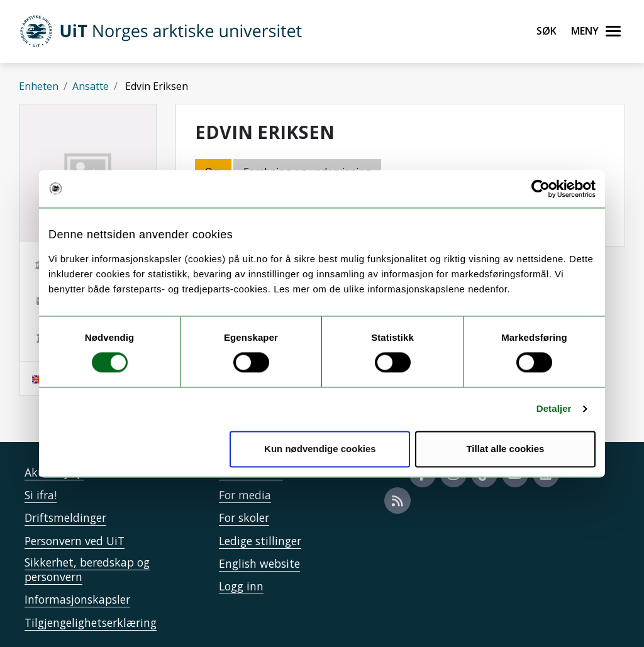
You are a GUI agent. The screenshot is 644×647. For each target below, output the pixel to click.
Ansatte (91, 86)
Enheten (39, 86)
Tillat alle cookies (505, 449)
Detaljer (554, 409)
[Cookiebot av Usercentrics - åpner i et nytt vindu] (541, 189)
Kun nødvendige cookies (320, 449)
